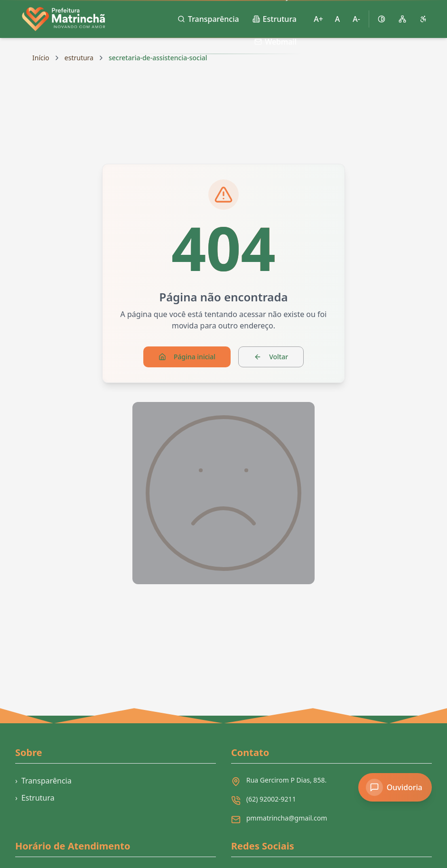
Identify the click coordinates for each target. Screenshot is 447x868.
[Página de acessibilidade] (423, 19)
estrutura (79, 58)
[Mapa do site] (402, 19)
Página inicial (187, 357)
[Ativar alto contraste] (382, 19)
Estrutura (35, 798)
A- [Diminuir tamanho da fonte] (356, 19)
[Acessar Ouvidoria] (395, 787)
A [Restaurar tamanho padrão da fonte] (337, 19)
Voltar (271, 357)
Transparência (43, 781)
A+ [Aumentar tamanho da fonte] (318, 19)
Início (41, 58)
